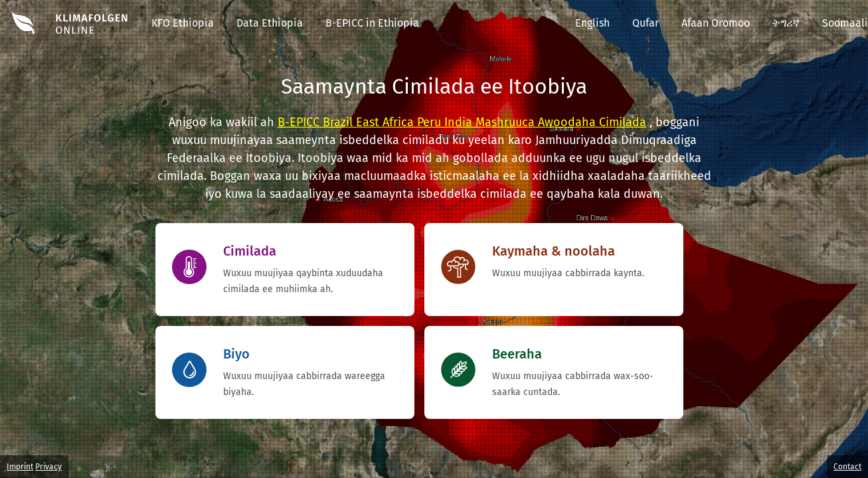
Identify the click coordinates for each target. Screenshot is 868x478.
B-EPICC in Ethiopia (372, 23)
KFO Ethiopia (183, 23)
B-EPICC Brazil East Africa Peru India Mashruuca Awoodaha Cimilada (462, 122)
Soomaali (845, 23)
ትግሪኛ (786, 23)
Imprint (20, 467)
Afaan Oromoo (716, 23)
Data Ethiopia (270, 23)
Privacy (48, 467)
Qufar (646, 23)
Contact (847, 467)
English (592, 23)
